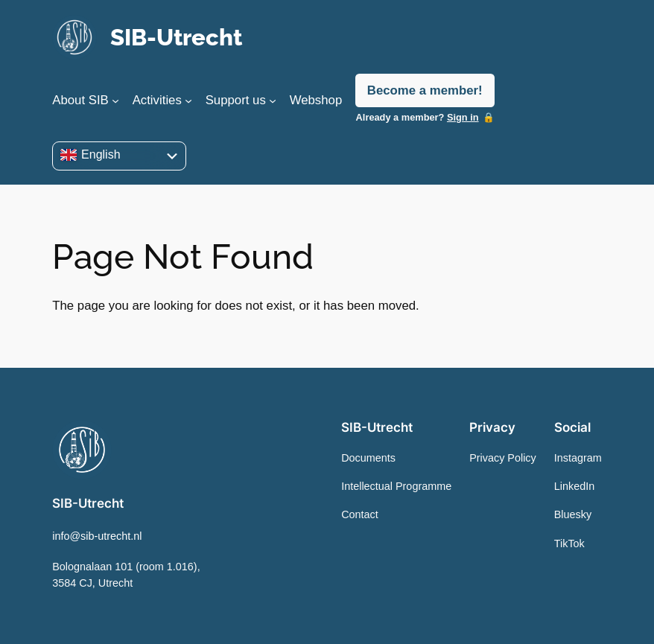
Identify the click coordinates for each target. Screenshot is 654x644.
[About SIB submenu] (115, 101)
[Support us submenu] (273, 101)
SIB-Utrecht (176, 37)
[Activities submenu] (188, 101)
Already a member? (418, 117)
